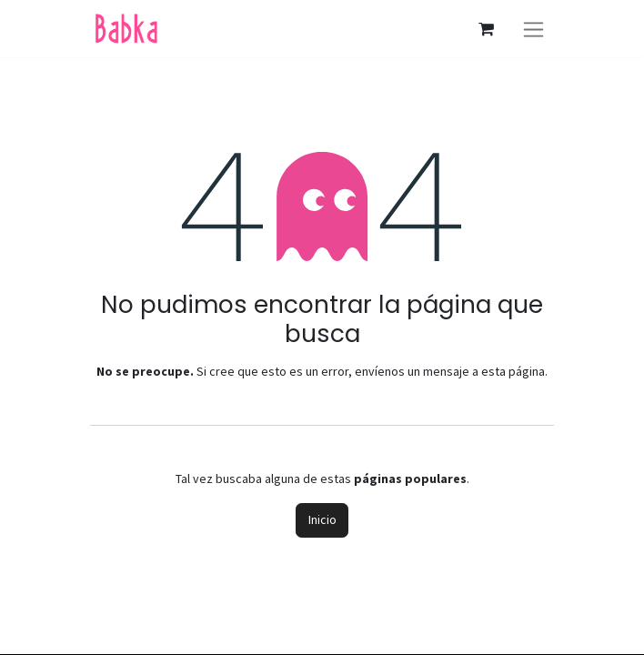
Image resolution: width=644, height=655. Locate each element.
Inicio (322, 519)
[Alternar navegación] (533, 29)
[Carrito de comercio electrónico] (486, 29)
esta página (513, 371)
